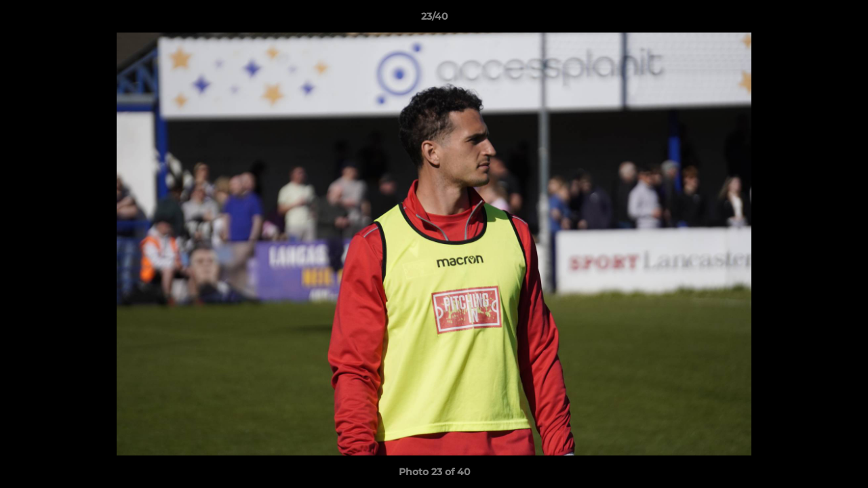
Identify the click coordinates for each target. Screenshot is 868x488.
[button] (844, 20)
